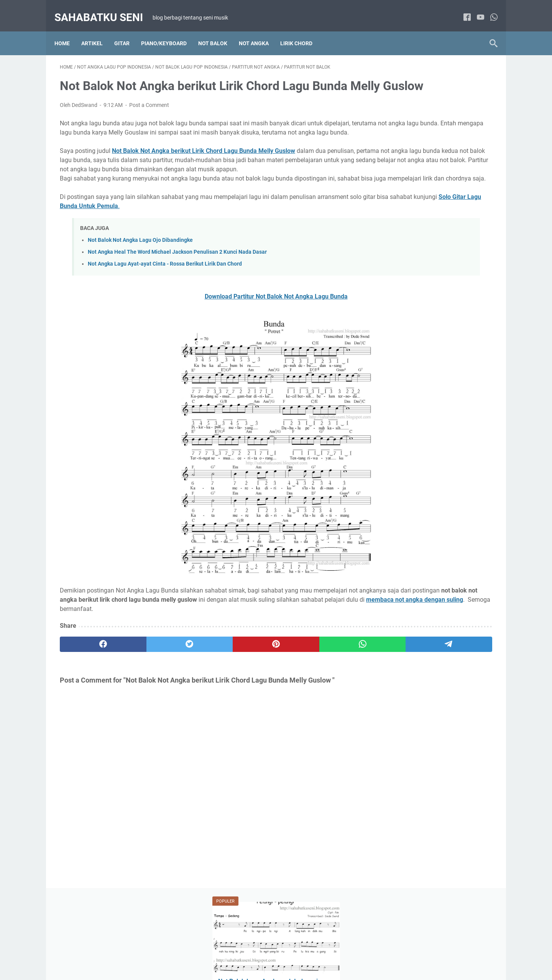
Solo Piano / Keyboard (451, 511)
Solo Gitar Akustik (402, 640)
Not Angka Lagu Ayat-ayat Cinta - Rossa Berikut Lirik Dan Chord (165, 302)
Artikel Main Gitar (402, 626)
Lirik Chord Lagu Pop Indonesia (418, 397)
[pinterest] (205, 692)
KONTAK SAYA (354, 952)
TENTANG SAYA (223, 952)
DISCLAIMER (265, 952)
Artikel (97, 30)
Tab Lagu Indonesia (404, 655)
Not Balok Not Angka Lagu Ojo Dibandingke (140, 278)
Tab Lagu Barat (451, 640)
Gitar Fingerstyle (451, 626)
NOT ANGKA (259, 30)
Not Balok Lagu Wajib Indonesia (419, 496)
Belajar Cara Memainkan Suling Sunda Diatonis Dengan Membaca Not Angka (430, 235)
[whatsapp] (489, 9)
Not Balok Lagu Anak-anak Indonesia (425, 583)
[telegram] (321, 692)
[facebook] (462, 9)
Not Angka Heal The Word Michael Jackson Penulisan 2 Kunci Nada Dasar (177, 290)
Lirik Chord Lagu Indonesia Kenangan (426, 383)
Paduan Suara (398, 511)
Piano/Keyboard (169, 30)
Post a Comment (149, 116)
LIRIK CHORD (302, 30)
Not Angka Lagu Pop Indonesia (418, 440)
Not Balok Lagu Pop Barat (412, 468)
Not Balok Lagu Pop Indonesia (417, 482)
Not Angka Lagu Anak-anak (414, 568)
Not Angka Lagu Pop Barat (413, 425)
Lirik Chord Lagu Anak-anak (414, 554)
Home (67, 30)
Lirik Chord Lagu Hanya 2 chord (419, 369)
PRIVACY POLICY (308, 952)
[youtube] (475, 9)
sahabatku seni (104, 9)
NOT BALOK (218, 30)
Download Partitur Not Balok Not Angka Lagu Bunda (205, 335)
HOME (189, 952)
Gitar (127, 30)
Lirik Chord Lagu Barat (451, 355)
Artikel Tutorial (398, 355)
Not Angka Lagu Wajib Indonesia (420, 454)
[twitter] (147, 692)
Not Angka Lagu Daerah (410, 411)
